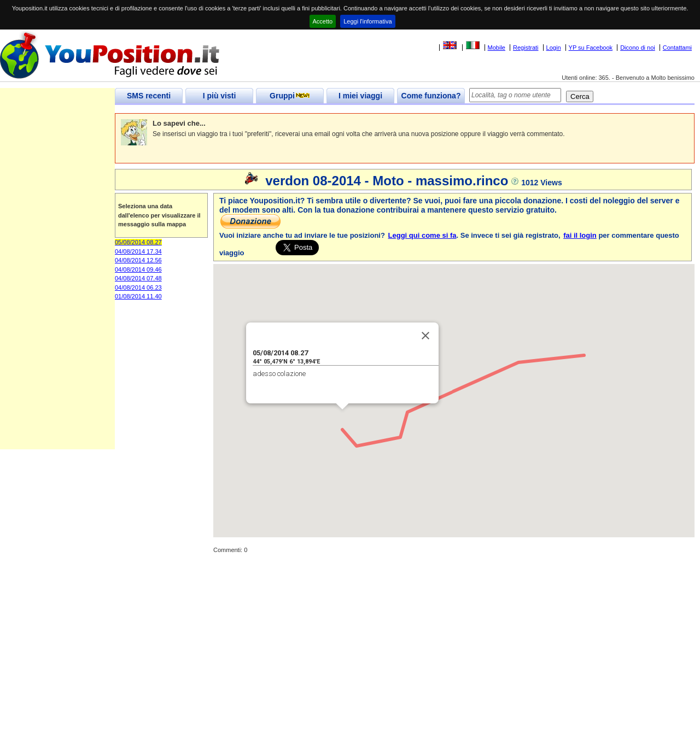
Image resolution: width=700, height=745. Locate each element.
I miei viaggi (360, 96)
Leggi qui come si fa (422, 235)
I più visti (220, 96)
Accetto (323, 21)
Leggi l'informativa (367, 21)
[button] (342, 420)
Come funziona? (431, 96)
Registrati (526, 48)
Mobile (497, 48)
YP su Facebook (591, 48)
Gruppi (290, 96)
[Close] (425, 336)
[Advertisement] (57, 285)
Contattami (677, 48)
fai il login (580, 235)
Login (554, 48)
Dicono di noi (638, 48)
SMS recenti (149, 96)
